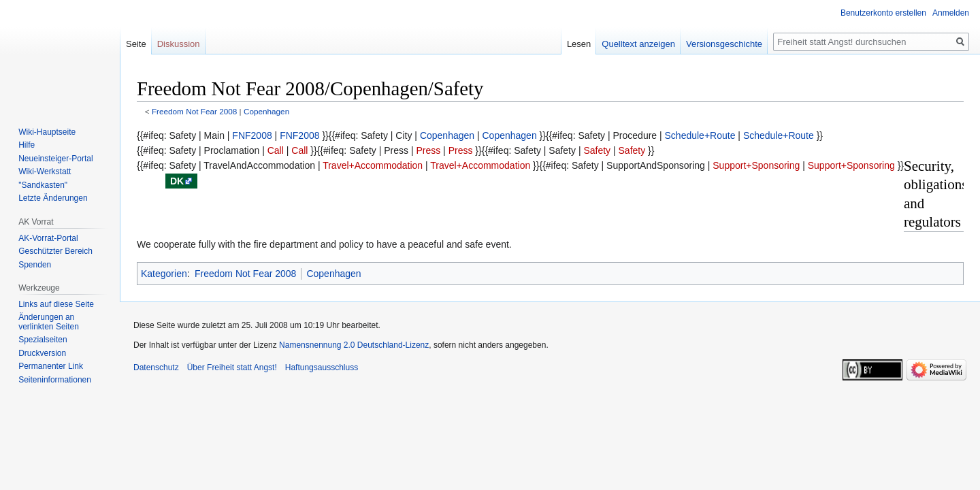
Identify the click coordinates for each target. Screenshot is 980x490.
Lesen (579, 44)
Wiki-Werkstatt (45, 171)
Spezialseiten (43, 340)
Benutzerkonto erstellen (883, 13)
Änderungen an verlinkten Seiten (49, 322)
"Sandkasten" (43, 185)
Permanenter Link (51, 366)
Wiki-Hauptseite (47, 132)
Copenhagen (266, 111)
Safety (597, 150)
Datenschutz (156, 367)
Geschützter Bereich (55, 251)
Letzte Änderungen (53, 198)
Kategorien (164, 274)
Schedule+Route (700, 135)
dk (177, 181)
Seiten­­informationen (55, 380)
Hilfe (27, 145)
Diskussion (179, 44)
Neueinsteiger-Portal (55, 159)
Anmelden (951, 13)
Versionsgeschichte (724, 44)
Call (276, 150)
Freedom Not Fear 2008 (194, 111)
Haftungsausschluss (322, 367)
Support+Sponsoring (756, 165)
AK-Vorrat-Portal (48, 238)
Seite (136, 44)
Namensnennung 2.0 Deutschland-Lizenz (354, 345)
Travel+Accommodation (373, 165)
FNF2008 (252, 135)
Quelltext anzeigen (638, 44)
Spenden (35, 265)
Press (428, 150)
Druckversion (42, 353)
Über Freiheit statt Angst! (232, 367)
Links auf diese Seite (56, 304)
